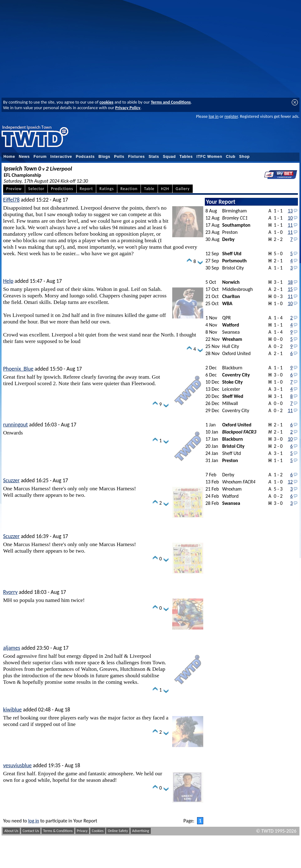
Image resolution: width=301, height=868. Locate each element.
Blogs (104, 157)
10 (290, 218)
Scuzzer (11, 480)
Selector (36, 189)
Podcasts (85, 157)
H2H (165, 189)
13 (290, 211)
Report (86, 189)
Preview (14, 189)
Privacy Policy (128, 108)
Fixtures (137, 157)
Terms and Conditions (171, 102)
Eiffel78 (11, 200)
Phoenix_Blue (18, 369)
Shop (245, 157)
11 (290, 225)
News (24, 157)
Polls (119, 157)
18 (290, 282)
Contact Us (31, 831)
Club (231, 157)
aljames (12, 648)
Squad (169, 157)
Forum (40, 157)
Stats (154, 157)
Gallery (183, 189)
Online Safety (118, 831)
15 (290, 289)
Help (8, 281)
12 (290, 482)
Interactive (61, 157)
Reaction (129, 189)
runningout (16, 425)
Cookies (98, 831)
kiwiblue (12, 710)
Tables (186, 157)
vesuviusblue (17, 765)
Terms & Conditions (58, 831)
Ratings (107, 189)
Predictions (62, 189)
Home (9, 157)
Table (149, 189)
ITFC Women (209, 157)
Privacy (82, 831)
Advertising (141, 831)
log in (213, 116)
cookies (107, 102)
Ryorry (10, 592)
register (231, 116)
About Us (11, 831)
